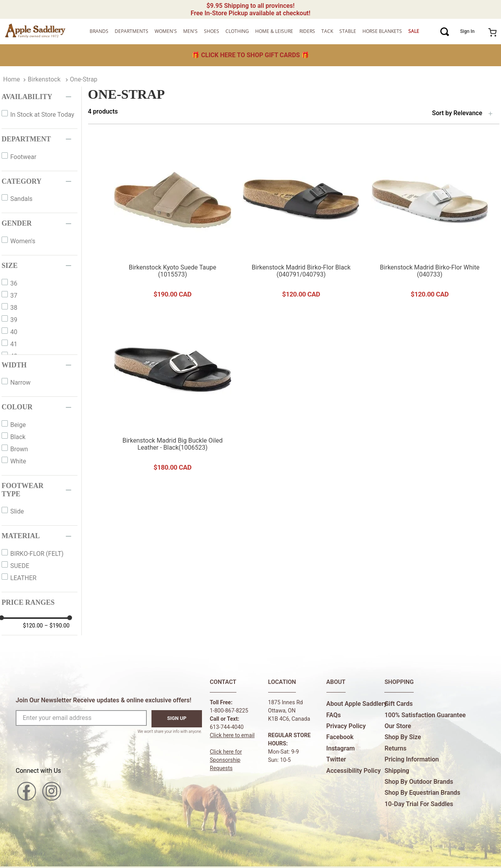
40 (14, 332)
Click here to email (232, 735)
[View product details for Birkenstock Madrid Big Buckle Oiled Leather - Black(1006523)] (173, 395)
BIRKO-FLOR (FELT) (37, 554)
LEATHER (23, 578)
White (18, 461)
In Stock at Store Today (42, 115)
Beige (18, 425)
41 (14, 344)
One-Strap (84, 79)
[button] (40, 97)
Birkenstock (44, 79)
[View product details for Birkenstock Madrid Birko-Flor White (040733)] (430, 222)
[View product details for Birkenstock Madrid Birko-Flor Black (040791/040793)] (301, 222)
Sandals (21, 199)
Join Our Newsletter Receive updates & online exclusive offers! (104, 700)
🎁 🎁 (250, 55)
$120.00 (33, 626)
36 (14, 283)
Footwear (23, 157)
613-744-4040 (227, 727)
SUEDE (20, 566)
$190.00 (57, 626)
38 (14, 308)
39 (14, 320)
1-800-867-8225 (229, 711)
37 (14, 296)
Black (18, 437)
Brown (19, 449)
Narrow (20, 382)
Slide (17, 511)
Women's (23, 241)
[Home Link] (12, 80)
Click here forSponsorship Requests (226, 760)
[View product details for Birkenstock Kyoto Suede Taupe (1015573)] (173, 222)
